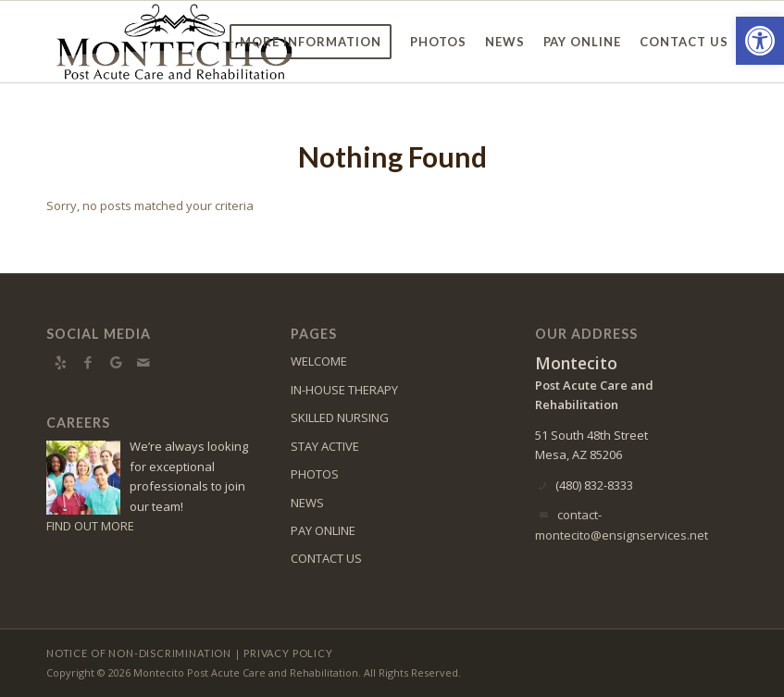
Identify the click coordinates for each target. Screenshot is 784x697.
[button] (760, 41)
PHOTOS (315, 474)
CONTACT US (326, 558)
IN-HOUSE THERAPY (344, 390)
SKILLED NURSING (340, 417)
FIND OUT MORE (90, 526)
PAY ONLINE (323, 530)
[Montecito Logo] (174, 42)
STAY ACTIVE (325, 446)
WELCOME (319, 361)
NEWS (307, 503)
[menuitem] (311, 42)
